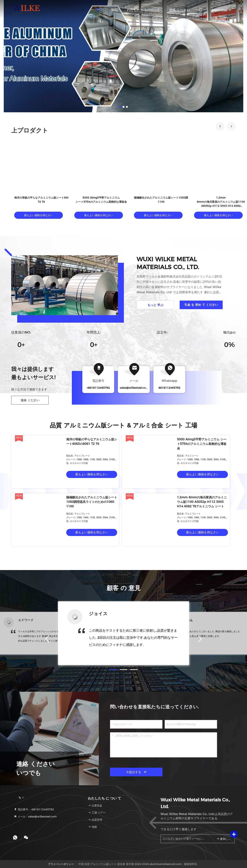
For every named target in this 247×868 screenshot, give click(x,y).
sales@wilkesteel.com (134, 388)
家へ (99, 10)
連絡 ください (180, 10)
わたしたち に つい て (143, 10)
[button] (220, 126)
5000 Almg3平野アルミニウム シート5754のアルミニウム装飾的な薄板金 (202, 444)
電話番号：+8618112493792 (34, 809)
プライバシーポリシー (61, 864)
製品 (115, 10)
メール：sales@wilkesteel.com (35, 817)
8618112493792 (169, 388)
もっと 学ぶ (155, 305)
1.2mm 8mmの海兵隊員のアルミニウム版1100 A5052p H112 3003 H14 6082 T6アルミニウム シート (202, 502)
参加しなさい (224, 839)
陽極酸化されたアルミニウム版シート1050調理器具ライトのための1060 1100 (92, 502)
